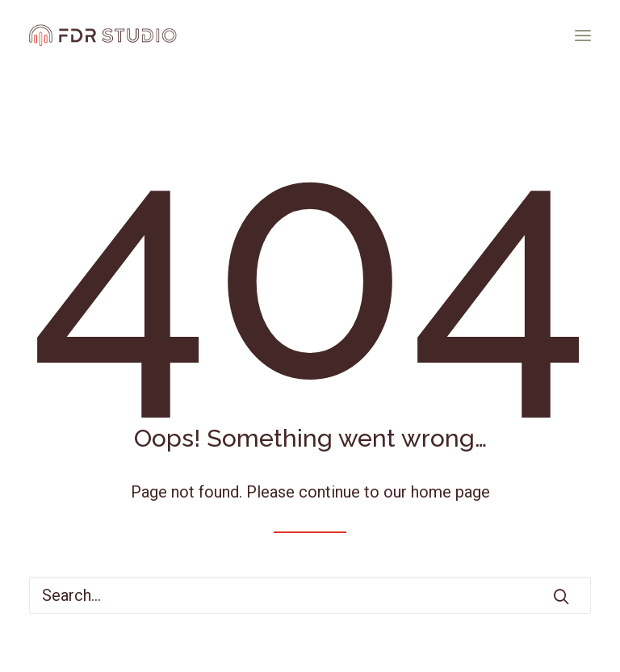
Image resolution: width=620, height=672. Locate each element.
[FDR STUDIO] (103, 36)
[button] (583, 36)
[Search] (310, 595)
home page (450, 492)
